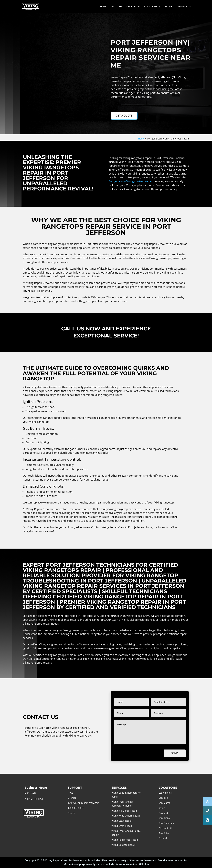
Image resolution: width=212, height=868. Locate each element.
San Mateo (164, 803)
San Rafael (164, 833)
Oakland (163, 813)
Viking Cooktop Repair (123, 845)
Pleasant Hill (165, 828)
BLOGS (169, 7)
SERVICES (132, 7)
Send (175, 753)
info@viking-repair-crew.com (83, 803)
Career (71, 813)
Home (141, 139)
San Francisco (166, 823)
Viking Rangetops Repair (125, 840)
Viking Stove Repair (122, 821)
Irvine (162, 808)
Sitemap (72, 798)
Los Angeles (165, 793)
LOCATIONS (151, 7)
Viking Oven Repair (122, 826)
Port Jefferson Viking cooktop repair (131, 181)
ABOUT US (116, 7)
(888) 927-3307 (76, 808)
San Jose (163, 798)
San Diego (164, 818)
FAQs (70, 793)
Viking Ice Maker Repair (124, 811)
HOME (103, 7)
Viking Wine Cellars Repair (126, 816)
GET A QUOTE (124, 116)
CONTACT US (184, 7)
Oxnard (163, 838)
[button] (207, 820)
